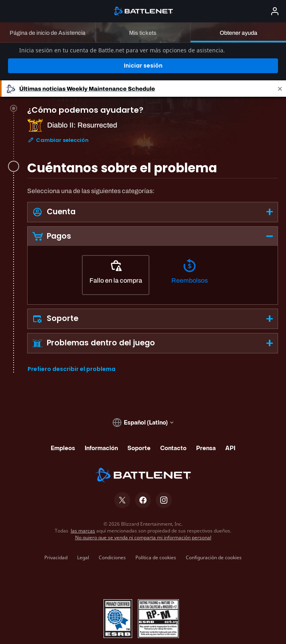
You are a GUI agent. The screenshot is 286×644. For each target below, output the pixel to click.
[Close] (280, 60)
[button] (153, 184)
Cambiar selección (58, 115)
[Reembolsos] (190, 247)
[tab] (153, 109)
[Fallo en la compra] (116, 247)
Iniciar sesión (143, 37)
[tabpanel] (153, 251)
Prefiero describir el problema (71, 341)
